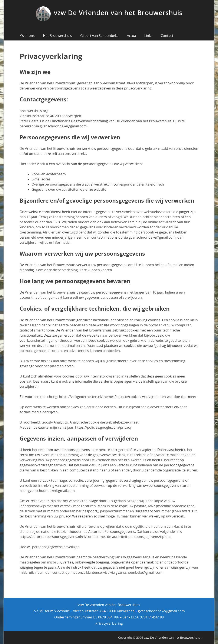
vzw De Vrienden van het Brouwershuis (118, 13)
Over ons (27, 36)
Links (148, 36)
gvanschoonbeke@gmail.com (161, 611)
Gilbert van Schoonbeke (99, 36)
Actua (131, 36)
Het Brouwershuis (57, 36)
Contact (167, 36)
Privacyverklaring (109, 623)
